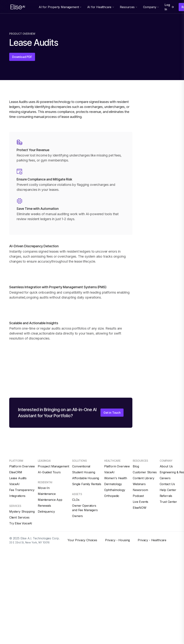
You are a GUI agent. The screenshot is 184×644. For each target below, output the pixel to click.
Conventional (81, 466)
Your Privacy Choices (82, 540)
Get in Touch (112, 413)
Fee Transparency (22, 490)
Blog (136, 466)
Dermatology (113, 484)
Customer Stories (145, 472)
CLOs (76, 500)
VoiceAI (14, 484)
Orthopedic (112, 496)
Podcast (138, 496)
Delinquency (46, 512)
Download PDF (22, 57)
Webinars (139, 484)
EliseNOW (140, 508)
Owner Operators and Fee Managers (85, 508)
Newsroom (140, 490)
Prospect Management (53, 466)
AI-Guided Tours (49, 472)
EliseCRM (16, 472)
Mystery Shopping (22, 512)
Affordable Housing (86, 478)
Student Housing (84, 472)
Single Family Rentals (87, 484)
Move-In (44, 488)
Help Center (168, 490)
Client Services (19, 517)
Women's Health (116, 478)
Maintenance (47, 494)
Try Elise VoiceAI (21, 523)
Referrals (166, 496)
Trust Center (168, 502)
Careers (165, 478)
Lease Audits (18, 478)
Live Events (140, 502)
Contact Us (167, 484)
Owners (77, 516)
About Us (166, 466)
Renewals (44, 506)
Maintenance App (50, 500)
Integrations (17, 496)
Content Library (144, 478)
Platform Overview (22, 466)
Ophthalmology (115, 490)
